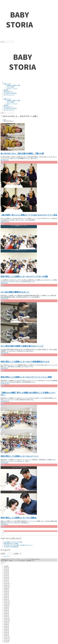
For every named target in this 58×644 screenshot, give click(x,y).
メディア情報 (10, 87)
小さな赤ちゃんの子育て (10, 93)
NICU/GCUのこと (8, 92)
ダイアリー (7, 556)
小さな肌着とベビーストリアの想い (13, 542)
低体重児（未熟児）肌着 (13, 85)
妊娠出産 (6, 90)
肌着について (7, 84)
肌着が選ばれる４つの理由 (11, 544)
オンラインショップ (9, 95)
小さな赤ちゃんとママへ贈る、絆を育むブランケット (18, 545)
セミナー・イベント (12, 88)
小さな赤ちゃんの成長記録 (11, 547)
